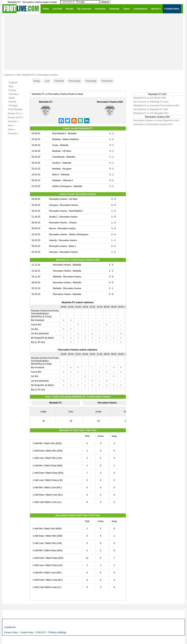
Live (47, 81)
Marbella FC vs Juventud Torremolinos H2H (156, 105)
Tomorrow (107, 81)
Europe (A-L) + (14, 113)
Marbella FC (46, 102)
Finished (59, 81)
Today (37, 81)
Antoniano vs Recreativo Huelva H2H (153, 124)
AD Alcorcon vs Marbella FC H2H (151, 102)
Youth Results (13, 109)
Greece (13, 102)
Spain (12, 98)
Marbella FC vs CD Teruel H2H (150, 98)
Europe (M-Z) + (14, 117)
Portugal (13, 105)
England (13, 82)
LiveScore (10, 627)
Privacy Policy (11, 632)
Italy (11, 86)
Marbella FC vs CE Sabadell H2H (151, 113)
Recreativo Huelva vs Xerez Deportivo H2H (156, 120)
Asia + (9, 125)
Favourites (74, 81)
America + (11, 121)
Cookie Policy (27, 632)
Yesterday (91, 81)
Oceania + (11, 134)
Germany (13, 94)
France (12, 90)
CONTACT (41, 632)
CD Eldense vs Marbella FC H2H (151, 109)
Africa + (10, 129)
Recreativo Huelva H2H (110, 102)
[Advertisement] (93, 42)
